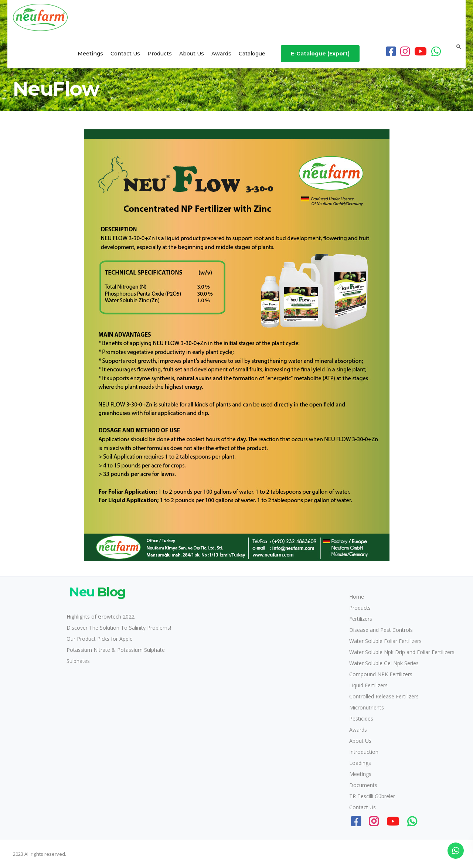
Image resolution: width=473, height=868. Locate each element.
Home (357, 597)
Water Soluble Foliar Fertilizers (385, 641)
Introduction (364, 752)
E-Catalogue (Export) (320, 54)
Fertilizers (361, 619)
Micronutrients (367, 707)
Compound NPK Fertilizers (381, 674)
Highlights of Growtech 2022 (101, 617)
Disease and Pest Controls (381, 630)
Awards (221, 54)
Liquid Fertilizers (368, 685)
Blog (96, 592)
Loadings (360, 763)
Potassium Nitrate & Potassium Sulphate (116, 650)
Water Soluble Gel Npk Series (384, 663)
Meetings (90, 54)
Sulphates (78, 661)
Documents (363, 785)
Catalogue (252, 54)
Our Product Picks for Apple (100, 639)
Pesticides (361, 719)
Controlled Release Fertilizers (384, 696)
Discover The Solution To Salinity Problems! (119, 628)
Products (160, 54)
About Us (192, 54)
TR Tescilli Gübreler (372, 796)
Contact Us (125, 54)
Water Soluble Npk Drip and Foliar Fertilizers (402, 652)
